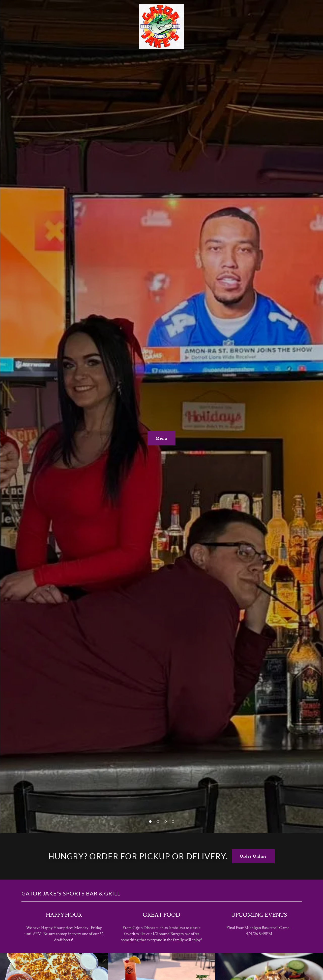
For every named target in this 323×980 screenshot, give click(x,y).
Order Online (253, 856)
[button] (150, 822)
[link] (161, 6)
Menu (161, 438)
